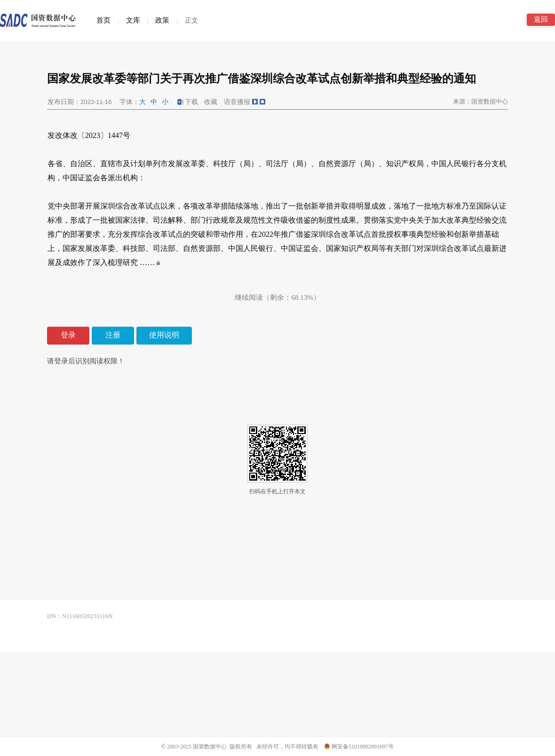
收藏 (211, 102)
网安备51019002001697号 (359, 747)
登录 (68, 335)
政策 (162, 20)
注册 (113, 335)
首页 (103, 20)
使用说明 (164, 335)
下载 (187, 102)
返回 (541, 19)
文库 (133, 20)
